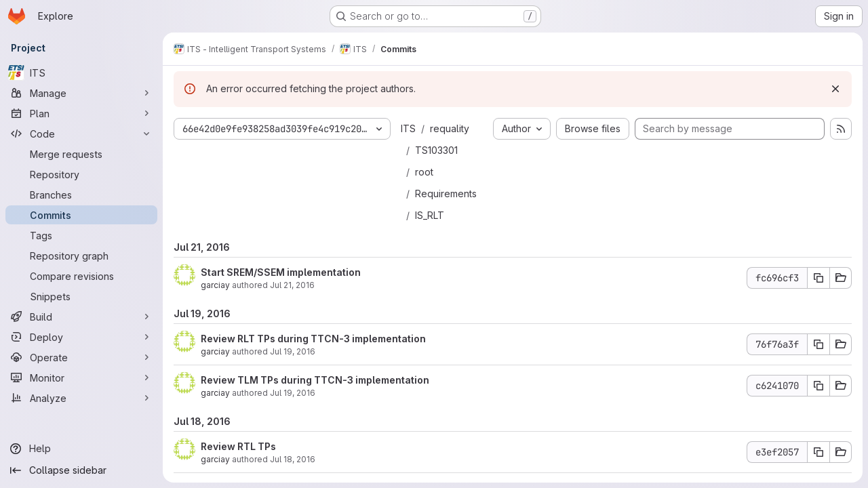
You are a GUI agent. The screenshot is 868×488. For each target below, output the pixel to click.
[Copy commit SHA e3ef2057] (818, 452)
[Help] (81, 449)
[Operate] (81, 357)
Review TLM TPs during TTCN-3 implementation (315, 380)
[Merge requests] (81, 154)
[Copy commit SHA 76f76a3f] (818, 344)
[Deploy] (81, 337)
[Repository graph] (81, 256)
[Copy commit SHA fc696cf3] (818, 278)
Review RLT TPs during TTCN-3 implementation (313, 339)
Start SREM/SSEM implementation (281, 272)
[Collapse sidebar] (81, 470)
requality (450, 128)
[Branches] (81, 195)
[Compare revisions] (81, 276)
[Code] (81, 134)
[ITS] (81, 73)
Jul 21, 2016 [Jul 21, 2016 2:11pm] (292, 285)
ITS (408, 128)
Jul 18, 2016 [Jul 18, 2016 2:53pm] (293, 459)
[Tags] (81, 235)
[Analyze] (81, 398)
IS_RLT (430, 215)
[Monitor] (81, 378)
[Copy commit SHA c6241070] (818, 386)
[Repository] (81, 174)
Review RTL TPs (238, 446)
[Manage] (81, 93)
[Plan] (81, 113)
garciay (215, 285)
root (424, 172)
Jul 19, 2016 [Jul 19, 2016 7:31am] (293, 351)
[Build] (81, 317)
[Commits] (81, 215)
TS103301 (436, 150)
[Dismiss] (835, 89)
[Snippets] (81, 296)
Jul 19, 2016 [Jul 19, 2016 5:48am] (293, 393)
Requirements (446, 194)
